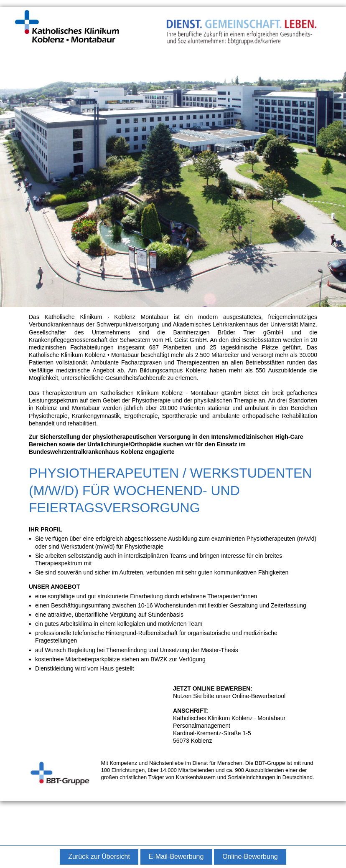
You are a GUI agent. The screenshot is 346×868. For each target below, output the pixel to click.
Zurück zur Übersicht (99, 857)
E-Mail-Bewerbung (176, 857)
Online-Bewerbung (250, 857)
